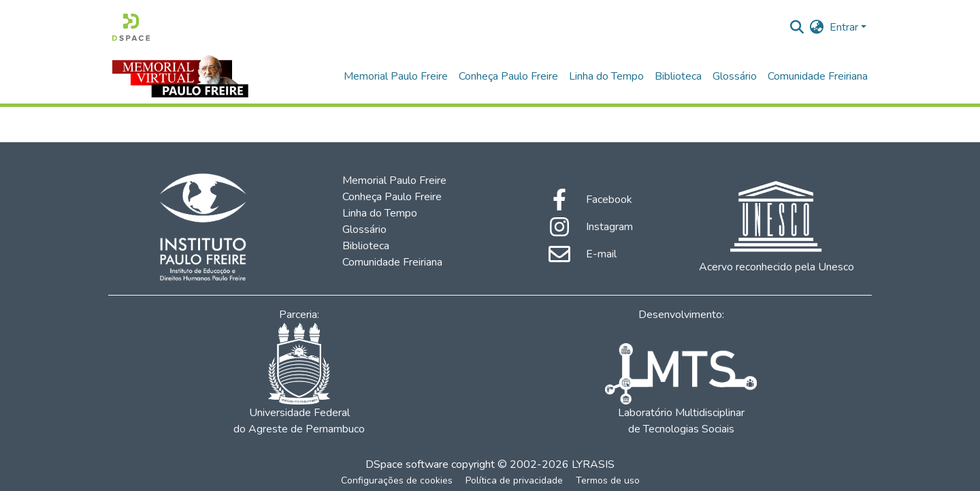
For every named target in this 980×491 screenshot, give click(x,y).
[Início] (131, 27)
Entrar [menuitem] (844, 27)
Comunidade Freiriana (818, 76)
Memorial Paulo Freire (396, 76)
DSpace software (407, 464)
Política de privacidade (514, 480)
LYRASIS (593, 464)
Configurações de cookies (397, 480)
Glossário (735, 76)
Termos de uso (608, 480)
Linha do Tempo (606, 76)
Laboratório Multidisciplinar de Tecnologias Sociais (681, 390)
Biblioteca (678, 76)
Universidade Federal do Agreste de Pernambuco (299, 380)
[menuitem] (817, 27)
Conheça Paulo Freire (508, 76)
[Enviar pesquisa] (797, 27)
